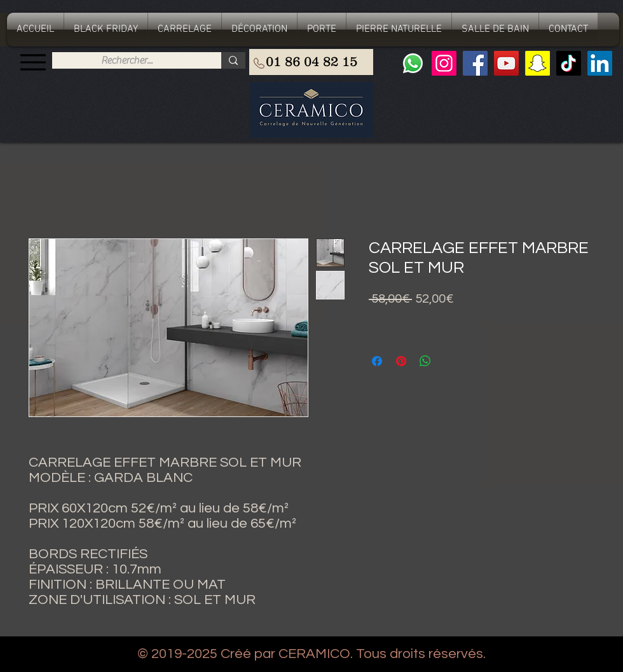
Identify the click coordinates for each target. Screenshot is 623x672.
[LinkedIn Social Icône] (600, 63)
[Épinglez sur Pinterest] (401, 361)
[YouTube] (506, 63)
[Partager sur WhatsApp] (425, 361)
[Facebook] (475, 63)
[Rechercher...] (127, 60)
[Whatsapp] (413, 63)
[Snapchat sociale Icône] (537, 63)
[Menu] (33, 62)
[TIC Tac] (569, 63)
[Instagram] (444, 63)
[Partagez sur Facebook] (377, 361)
